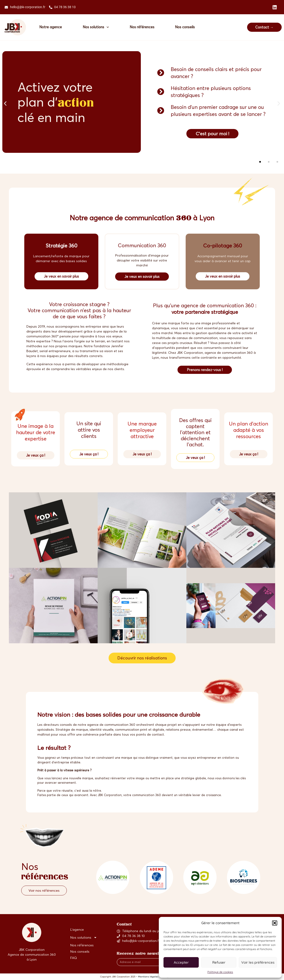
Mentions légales (148, 977)
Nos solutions (96, 27)
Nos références (143, 27)
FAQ (74, 958)
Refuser (219, 962)
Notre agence (51, 27)
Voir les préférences (258, 962)
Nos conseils (186, 27)
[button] (275, 923)
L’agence (77, 930)
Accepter (181, 962)
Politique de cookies (220, 972)
